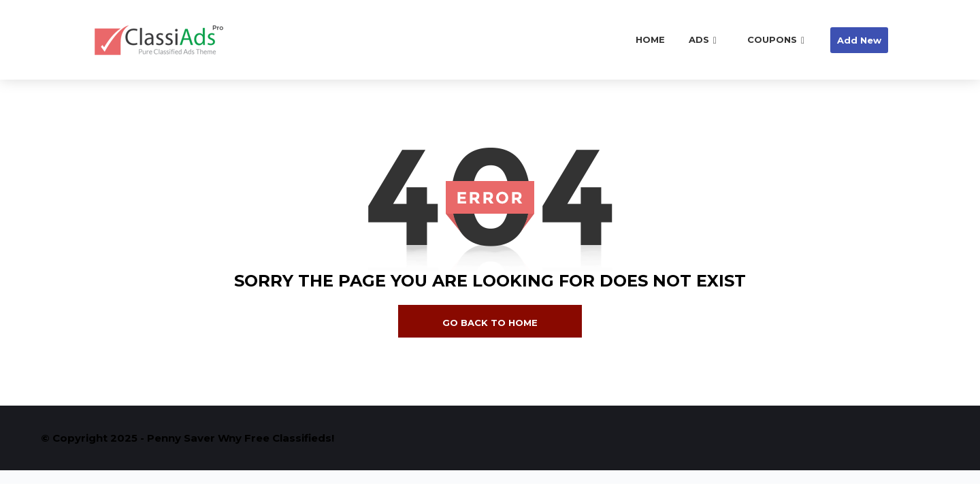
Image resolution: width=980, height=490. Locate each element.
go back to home (490, 323)
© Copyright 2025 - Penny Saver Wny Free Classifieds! (187, 438)
